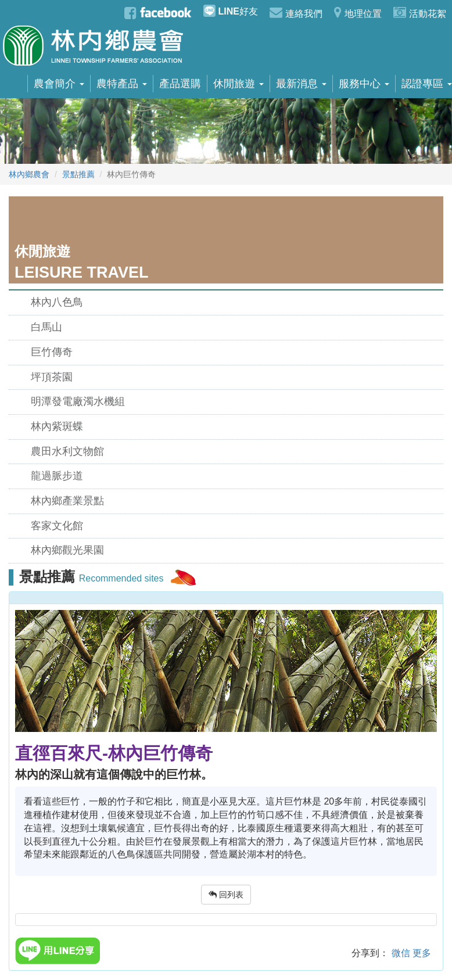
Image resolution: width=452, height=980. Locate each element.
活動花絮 (420, 12)
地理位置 (358, 12)
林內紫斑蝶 (57, 426)
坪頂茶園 (52, 377)
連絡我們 (296, 12)
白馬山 (46, 327)
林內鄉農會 (29, 174)
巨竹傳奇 (52, 352)
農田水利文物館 (67, 451)
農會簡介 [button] (59, 84)
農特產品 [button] (122, 84)
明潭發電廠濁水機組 (78, 401)
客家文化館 (57, 526)
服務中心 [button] (364, 84)
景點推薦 (78, 174)
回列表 (226, 895)
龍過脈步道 (57, 476)
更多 (422, 953)
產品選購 (180, 84)
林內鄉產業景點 (67, 501)
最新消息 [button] (301, 84)
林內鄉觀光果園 (67, 550)
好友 (231, 11)
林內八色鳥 (57, 302)
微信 (401, 953)
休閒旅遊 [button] (238, 84)
